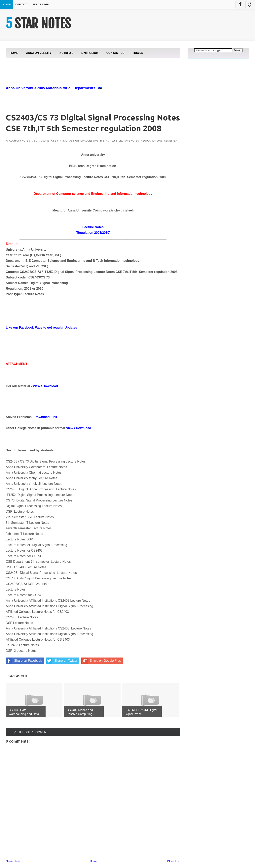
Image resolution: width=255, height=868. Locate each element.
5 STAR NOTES (38, 23)
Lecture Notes (129, 141)
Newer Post (13, 861)
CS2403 (45, 141)
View (36, 386)
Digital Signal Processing (81, 141)
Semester (171, 141)
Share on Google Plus (101, 661)
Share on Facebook (24, 661)
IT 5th (104, 141)
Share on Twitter (62, 661)
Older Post (174, 861)
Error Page (41, 4)
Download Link (46, 417)
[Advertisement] (78, 83)
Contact (22, 4)
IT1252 (113, 141)
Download (50, 386)
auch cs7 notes (19, 141)
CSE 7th (56, 141)
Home (7, 4)
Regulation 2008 (151, 141)
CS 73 (35, 141)
